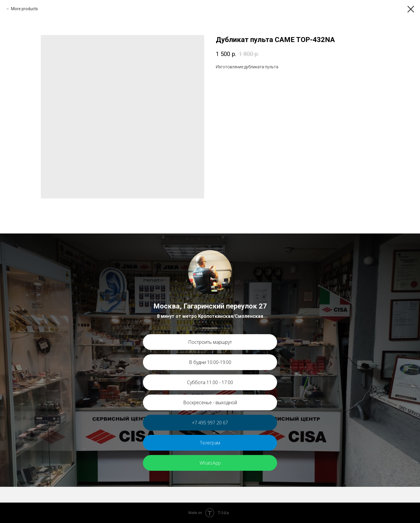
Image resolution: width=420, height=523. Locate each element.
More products (24, 9)
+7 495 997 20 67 (210, 423)
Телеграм (210, 443)
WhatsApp (210, 463)
